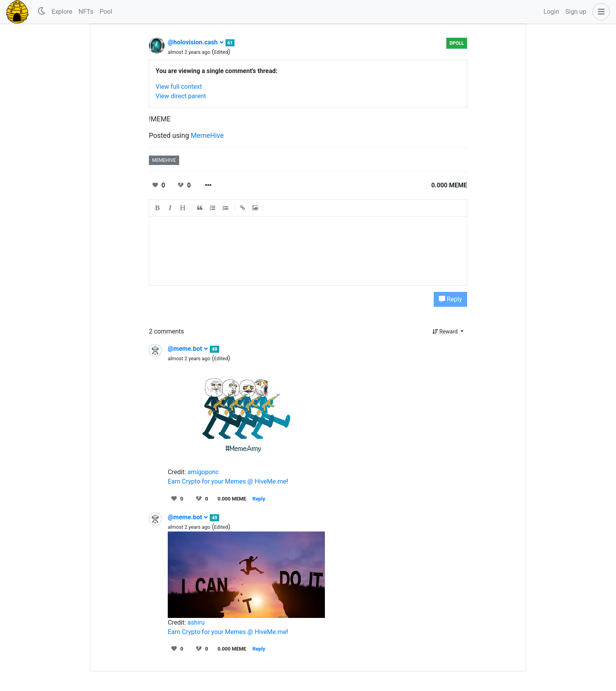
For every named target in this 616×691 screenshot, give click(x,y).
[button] (599, 12)
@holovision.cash (196, 42)
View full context (179, 87)
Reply (450, 299)
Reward (446, 332)
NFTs (86, 12)
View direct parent (181, 96)
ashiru (196, 622)
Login (551, 12)
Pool (106, 12)
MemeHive (207, 136)
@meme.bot (188, 349)
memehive (164, 160)
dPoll (457, 43)
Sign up (576, 12)
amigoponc (203, 472)
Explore (62, 12)
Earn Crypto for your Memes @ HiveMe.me (227, 481)
